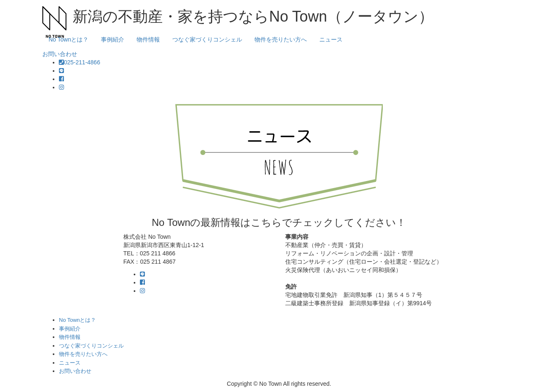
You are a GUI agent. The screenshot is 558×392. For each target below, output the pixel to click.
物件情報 (148, 39)
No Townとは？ (69, 39)
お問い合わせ (60, 54)
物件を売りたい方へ (281, 39)
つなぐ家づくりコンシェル (207, 39)
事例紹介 (113, 39)
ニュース (331, 39)
